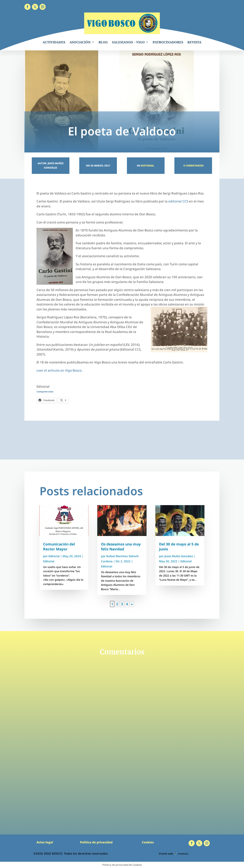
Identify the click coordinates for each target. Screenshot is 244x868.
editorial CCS (178, 201)
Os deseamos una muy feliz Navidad (121, 547)
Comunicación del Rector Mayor (59, 547)
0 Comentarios (193, 166)
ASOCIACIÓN (80, 42)
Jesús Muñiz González (179, 556)
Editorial (148, 166)
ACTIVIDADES (54, 42)
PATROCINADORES (168, 42)
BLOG (103, 42)
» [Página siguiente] (132, 604)
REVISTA (194, 42)
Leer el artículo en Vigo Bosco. (59, 370)
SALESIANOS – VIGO (128, 42)
